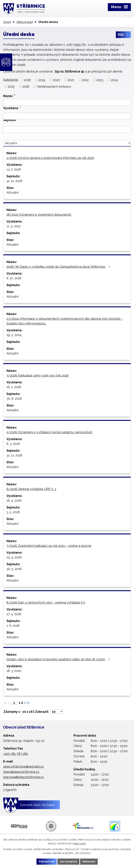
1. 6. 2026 (13, 626)
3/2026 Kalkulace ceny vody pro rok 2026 (38, 375)
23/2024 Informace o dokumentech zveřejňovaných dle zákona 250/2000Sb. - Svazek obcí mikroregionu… (65, 321)
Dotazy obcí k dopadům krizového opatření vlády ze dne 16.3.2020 (59, 659)
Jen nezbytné (68, 862)
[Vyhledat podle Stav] (67, 143)
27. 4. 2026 (14, 614)
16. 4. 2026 (14, 500)
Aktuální (12, 192)
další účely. (80, 844)
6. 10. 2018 (14, 278)
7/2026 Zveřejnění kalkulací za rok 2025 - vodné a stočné (49, 546)
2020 (57, 80)
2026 (26, 86)
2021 (71, 80)
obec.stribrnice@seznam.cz (23, 766)
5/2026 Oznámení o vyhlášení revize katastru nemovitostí (49, 432)
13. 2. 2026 (14, 169)
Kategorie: (11, 80)
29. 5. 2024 (14, 335)
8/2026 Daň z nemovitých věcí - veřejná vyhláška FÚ (46, 602)
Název (8, 96)
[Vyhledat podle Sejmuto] (67, 129)
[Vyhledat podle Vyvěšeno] (67, 116)
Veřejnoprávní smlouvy (54, 86)
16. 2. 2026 (14, 387)
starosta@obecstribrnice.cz (23, 777)
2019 (42, 80)
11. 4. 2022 (14, 226)
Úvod (7, 22)
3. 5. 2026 (13, 512)
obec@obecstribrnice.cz (21, 772)
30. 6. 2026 (14, 399)
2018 (27, 80)
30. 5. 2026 (14, 569)
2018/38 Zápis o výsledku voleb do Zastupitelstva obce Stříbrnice (59, 267)
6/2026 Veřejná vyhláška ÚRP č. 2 (31, 489)
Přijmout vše (47, 862)
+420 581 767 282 (16, 754)
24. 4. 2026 (14, 557)
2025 (11, 86)
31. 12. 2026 (14, 181)
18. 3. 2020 (14, 671)
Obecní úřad (25, 22)
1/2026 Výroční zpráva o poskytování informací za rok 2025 (50, 158)
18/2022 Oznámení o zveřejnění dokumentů (39, 215)
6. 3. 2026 (13, 444)
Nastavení (89, 862)
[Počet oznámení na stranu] (57, 712)
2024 (114, 80)
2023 (100, 80)
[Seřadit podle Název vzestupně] (15, 94)
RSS (123, 35)
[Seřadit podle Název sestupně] (15, 96)
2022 (85, 80)
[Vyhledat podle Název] (67, 102)
